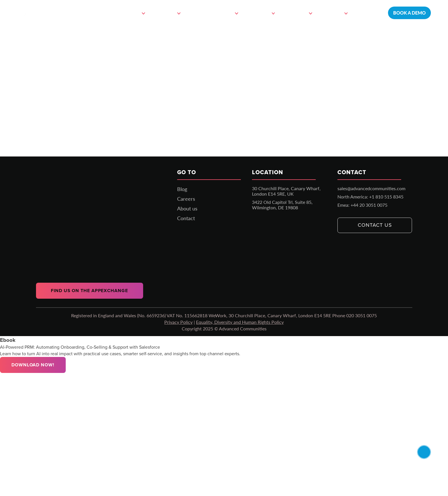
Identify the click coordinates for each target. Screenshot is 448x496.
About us (187, 208)
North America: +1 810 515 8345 (370, 197)
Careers (186, 199)
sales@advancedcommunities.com (371, 188)
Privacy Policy (178, 322)
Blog (182, 189)
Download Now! (33, 365)
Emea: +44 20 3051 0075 (362, 205)
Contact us (375, 225)
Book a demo (409, 13)
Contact (368, 13)
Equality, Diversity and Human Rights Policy (240, 322)
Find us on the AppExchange (89, 291)
